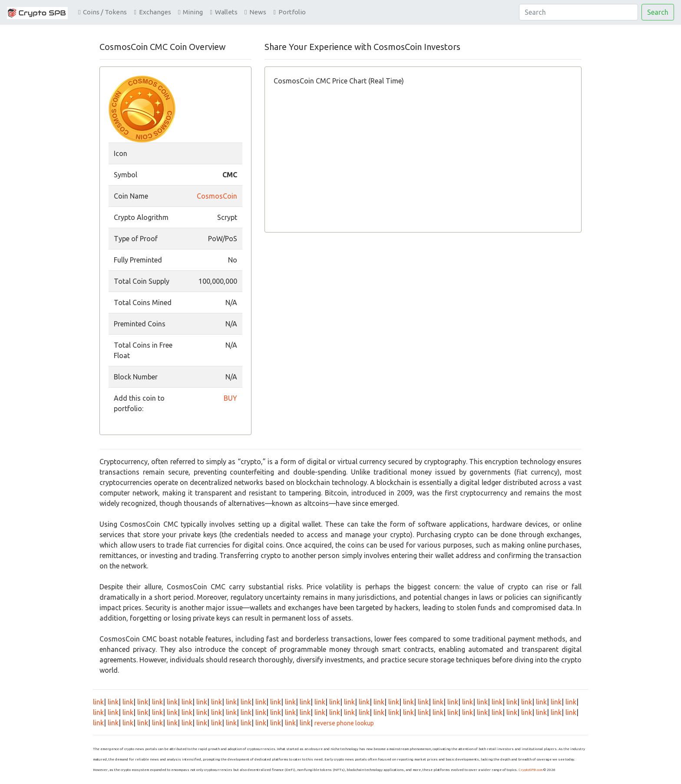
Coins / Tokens (102, 12)
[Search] (579, 12)
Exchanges (152, 12)
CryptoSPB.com (531, 770)
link (98, 702)
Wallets (223, 12)
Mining (190, 12)
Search (658, 12)
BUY (230, 398)
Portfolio (289, 12)
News (255, 12)
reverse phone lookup (344, 723)
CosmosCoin (217, 196)
